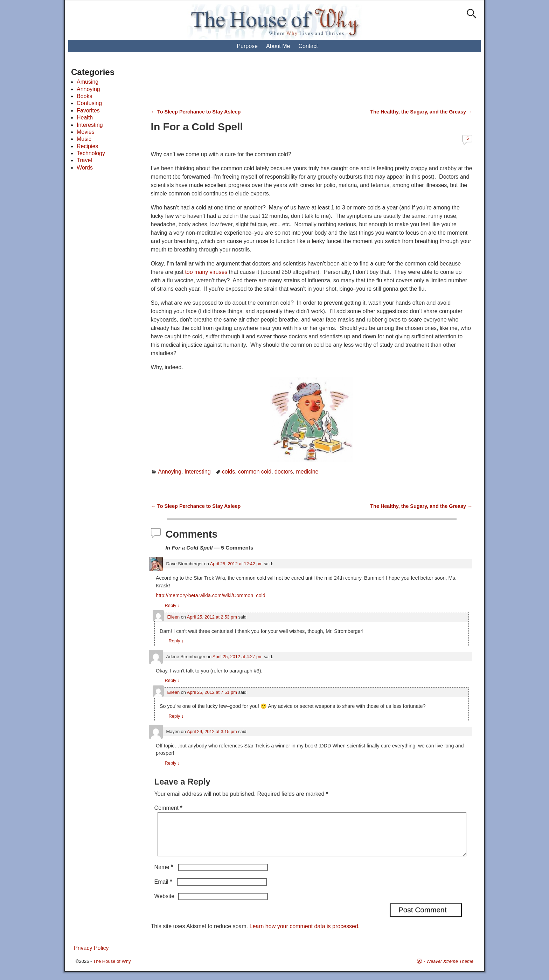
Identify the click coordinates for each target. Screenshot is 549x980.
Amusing (88, 82)
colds (228, 472)
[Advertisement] (281, 84)
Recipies (87, 146)
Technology (91, 153)
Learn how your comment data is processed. (304, 935)
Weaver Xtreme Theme (450, 970)
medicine (307, 472)
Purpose (247, 46)
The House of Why (112, 970)
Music (84, 139)
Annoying (170, 472)
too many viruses (206, 272)
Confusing (89, 103)
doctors (284, 472)
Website (165, 905)
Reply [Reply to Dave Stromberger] (172, 605)
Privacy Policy (91, 956)
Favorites (88, 111)
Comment (169, 808)
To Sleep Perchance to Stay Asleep (196, 112)
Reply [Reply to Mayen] (172, 763)
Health (85, 118)
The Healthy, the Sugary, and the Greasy (421, 112)
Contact (308, 46)
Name (165, 875)
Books (84, 96)
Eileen (174, 617)
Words (85, 168)
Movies (86, 132)
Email (164, 890)
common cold (255, 472)
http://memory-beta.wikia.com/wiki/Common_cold (211, 595)
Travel (84, 160)
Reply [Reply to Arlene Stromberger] (172, 680)
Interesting (198, 472)
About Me (278, 46)
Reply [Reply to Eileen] (176, 641)
